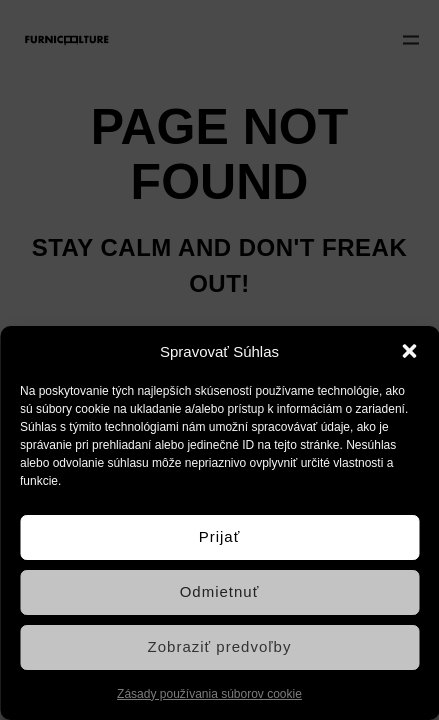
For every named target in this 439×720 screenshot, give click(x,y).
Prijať (220, 536)
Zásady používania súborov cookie (209, 694)
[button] (409, 351)
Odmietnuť (220, 591)
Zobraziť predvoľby (220, 646)
